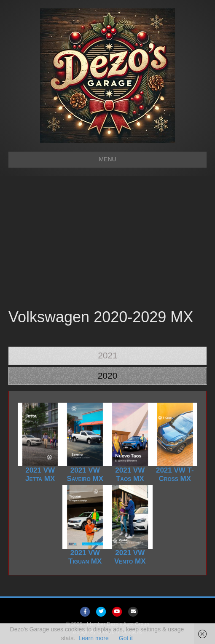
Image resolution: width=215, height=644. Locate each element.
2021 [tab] (108, 355)
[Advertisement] (107, 243)
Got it (126, 638)
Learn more (94, 638)
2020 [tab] (108, 375)
